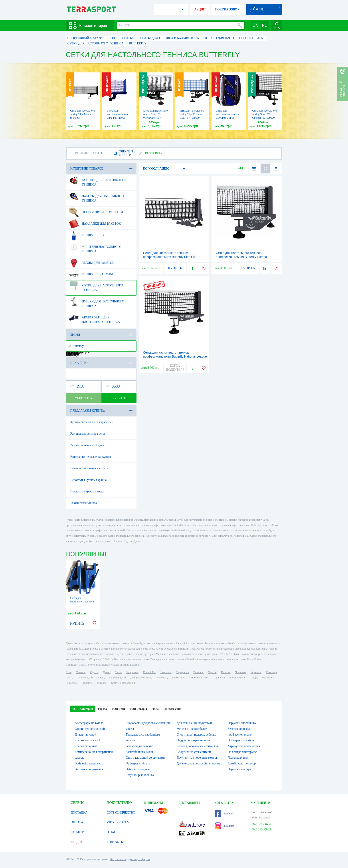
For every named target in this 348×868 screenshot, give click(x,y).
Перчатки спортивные (242, 723)
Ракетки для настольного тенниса (98, 181)
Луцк (254, 678)
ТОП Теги (118, 709)
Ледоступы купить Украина (89, 480)
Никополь (71, 683)
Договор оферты (139, 859)
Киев (69, 672)
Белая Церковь (238, 678)
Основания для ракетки (96, 212)
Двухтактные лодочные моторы (197, 758)
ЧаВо (155, 709)
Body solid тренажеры (89, 763)
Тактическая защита (84, 503)
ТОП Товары (138, 709)
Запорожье (132, 672)
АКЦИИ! (200, 9)
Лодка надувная (238, 758)
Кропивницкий (117, 678)
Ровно (101, 678)
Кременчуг (178, 678)
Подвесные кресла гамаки (87, 491)
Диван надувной (86, 735)
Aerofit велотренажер (242, 763)
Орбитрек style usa (138, 763)
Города (102, 709)
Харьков (81, 672)
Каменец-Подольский (123, 683)
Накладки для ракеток (95, 224)
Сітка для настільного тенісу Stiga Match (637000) (83, 114)
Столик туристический (90, 729)
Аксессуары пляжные (89, 723)
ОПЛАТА (77, 822)
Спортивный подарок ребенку (196, 735)
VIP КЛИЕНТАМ (118, 822)
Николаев (166, 672)
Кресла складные (86, 746)
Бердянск (87, 683)
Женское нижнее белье (192, 729)
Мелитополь (269, 678)
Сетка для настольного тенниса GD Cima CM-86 (228, 114)
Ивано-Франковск (199, 678)
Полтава (226, 672)
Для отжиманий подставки (194, 723)
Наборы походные (138, 769)
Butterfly (76, 346)
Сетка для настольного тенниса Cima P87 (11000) (119, 114)
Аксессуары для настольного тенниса (94, 318)
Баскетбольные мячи (139, 752)
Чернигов (241, 672)
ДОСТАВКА (79, 813)
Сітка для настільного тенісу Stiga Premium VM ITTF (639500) (192, 114)
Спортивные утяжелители (194, 752)
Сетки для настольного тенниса (96, 286)
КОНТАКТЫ (115, 842)
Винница (198, 672)
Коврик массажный (88, 740)
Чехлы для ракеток (92, 263)
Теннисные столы (91, 274)
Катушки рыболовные (140, 775)
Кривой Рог (149, 672)
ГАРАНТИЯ (79, 832)
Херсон (212, 672)
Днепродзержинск (141, 678)
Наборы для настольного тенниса (97, 197)
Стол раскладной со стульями (145, 758)
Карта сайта (118, 859)
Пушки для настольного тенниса (97, 302)
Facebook (224, 814)
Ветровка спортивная (89, 769)
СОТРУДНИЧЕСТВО (121, 813)
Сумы (69, 678)
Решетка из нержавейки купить (91, 457)
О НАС (111, 832)
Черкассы (256, 672)
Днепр (107, 672)
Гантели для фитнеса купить (89, 468)
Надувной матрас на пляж (194, 740)
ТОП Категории (83, 709)
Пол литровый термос (242, 752)
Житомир (271, 672)
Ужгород (102, 683)
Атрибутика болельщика (244, 746)
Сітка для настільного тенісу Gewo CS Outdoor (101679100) (265, 114)
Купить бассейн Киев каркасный (92, 422)
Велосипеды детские (139, 746)
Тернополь (219, 678)
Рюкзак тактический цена (87, 445)
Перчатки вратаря (239, 769)
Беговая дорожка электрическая (198, 746)
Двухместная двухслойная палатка (199, 763)
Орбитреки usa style (241, 740)
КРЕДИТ (77, 842)
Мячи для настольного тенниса (95, 247)
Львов (118, 672)
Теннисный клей (90, 235)
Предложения (172, 709)
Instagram (224, 826)
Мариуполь (182, 672)
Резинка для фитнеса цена (88, 434)
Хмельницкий (85, 678)
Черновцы (161, 678)
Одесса (94, 672)
